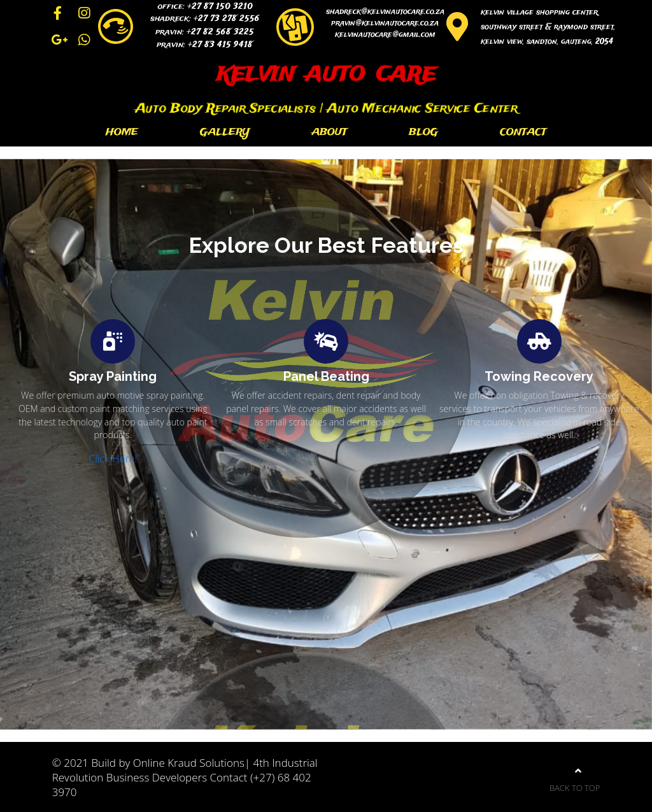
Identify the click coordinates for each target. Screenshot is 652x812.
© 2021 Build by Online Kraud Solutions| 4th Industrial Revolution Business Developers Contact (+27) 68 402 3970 (185, 777)
